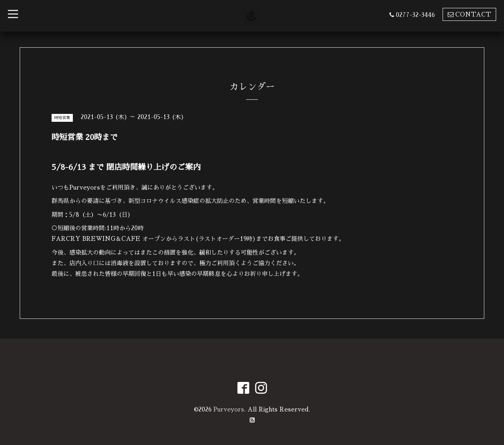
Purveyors (229, 409)
